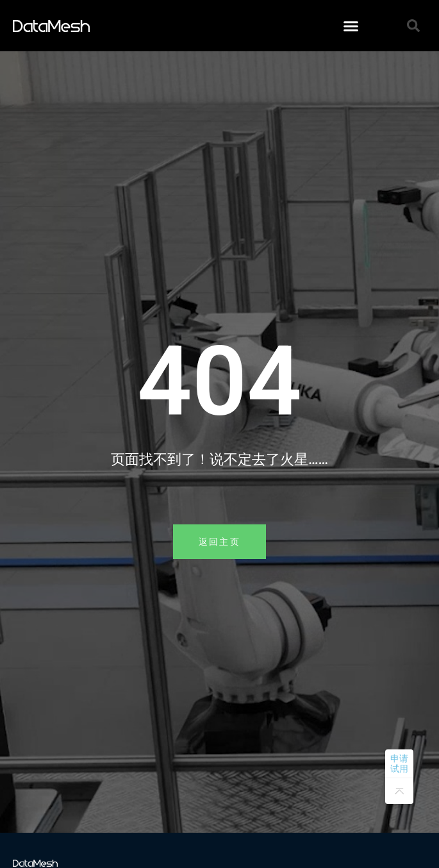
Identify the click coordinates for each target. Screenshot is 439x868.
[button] (351, 26)
